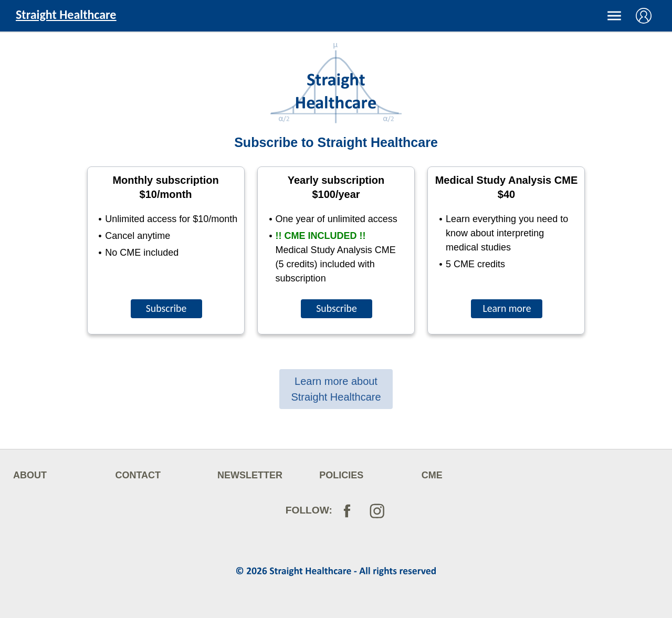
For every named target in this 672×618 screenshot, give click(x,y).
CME (432, 475)
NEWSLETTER (250, 475)
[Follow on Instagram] (376, 515)
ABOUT (30, 475)
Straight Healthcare (66, 14)
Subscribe (166, 308)
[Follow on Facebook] (347, 510)
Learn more (507, 308)
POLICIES (341, 475)
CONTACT (138, 475)
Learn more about (336, 389)
